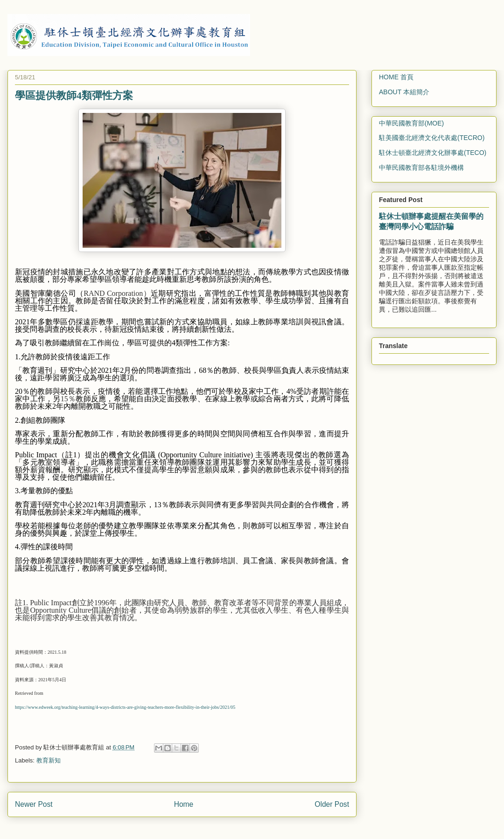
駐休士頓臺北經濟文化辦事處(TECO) (433, 153)
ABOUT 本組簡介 (404, 92)
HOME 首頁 (396, 77)
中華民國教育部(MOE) (411, 123)
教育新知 (49, 760)
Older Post (332, 804)
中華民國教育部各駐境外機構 (421, 168)
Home (184, 804)
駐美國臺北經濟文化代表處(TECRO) (432, 138)
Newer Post (34, 804)
